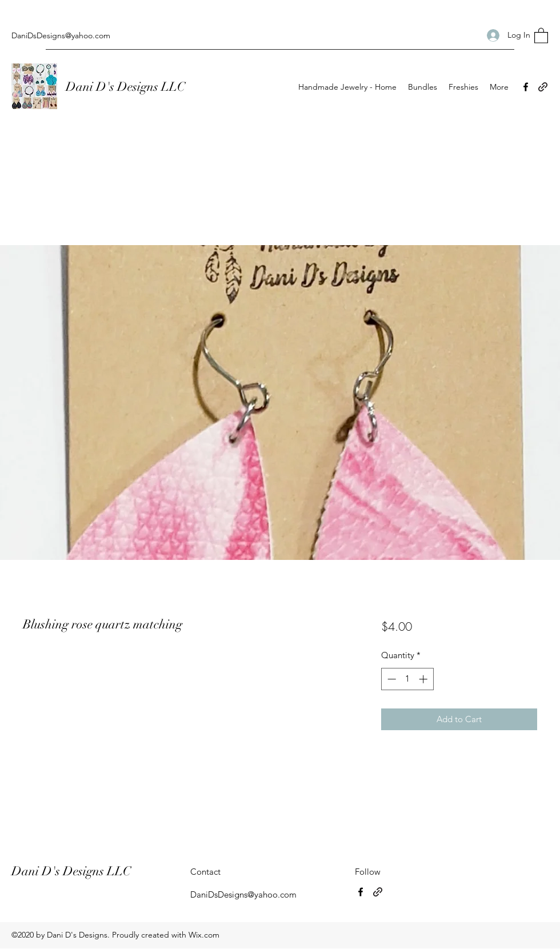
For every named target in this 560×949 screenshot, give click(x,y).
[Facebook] (526, 87)
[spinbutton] (407, 679)
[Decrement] (391, 679)
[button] (541, 35)
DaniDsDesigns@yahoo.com (61, 35)
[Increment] (424, 679)
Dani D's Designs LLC (127, 87)
